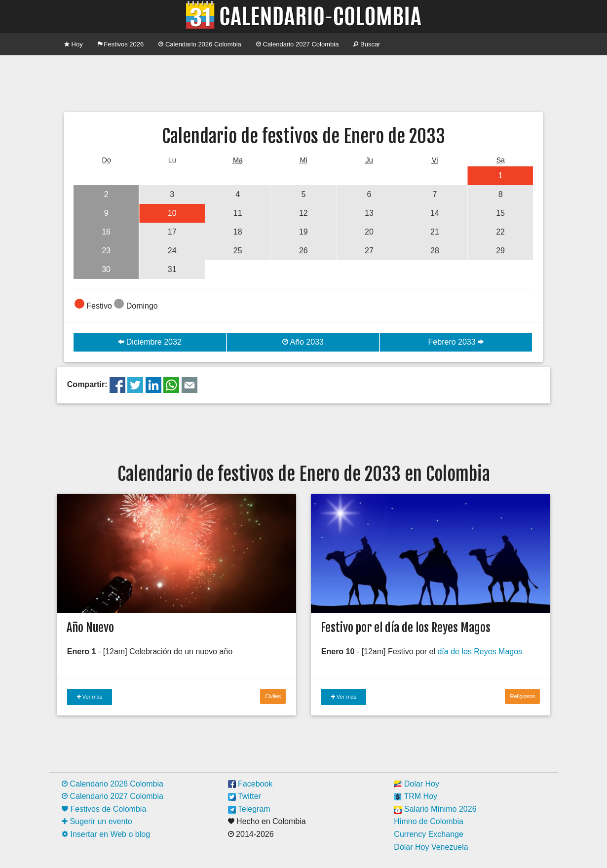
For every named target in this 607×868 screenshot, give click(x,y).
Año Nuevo (90, 628)
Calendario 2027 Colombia (298, 44)
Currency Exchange (429, 834)
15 (500, 213)
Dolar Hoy (417, 784)
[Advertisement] (303, 82)
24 (172, 251)
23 (106, 251)
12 (303, 213)
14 (435, 213)
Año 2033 (303, 342)
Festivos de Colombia (104, 809)
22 (500, 232)
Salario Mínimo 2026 (435, 809)
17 (172, 232)
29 (500, 251)
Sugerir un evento (97, 821)
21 (435, 232)
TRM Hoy (416, 796)
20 (369, 232)
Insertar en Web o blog (106, 834)
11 (238, 213)
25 (238, 251)
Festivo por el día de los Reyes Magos (406, 628)
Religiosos (522, 696)
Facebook (250, 784)
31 (172, 269)
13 (369, 213)
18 (238, 232)
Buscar (367, 44)
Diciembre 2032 (150, 342)
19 (303, 232)
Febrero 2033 (456, 342)
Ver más (90, 697)
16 (106, 232)
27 (369, 251)
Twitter (245, 796)
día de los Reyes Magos (480, 651)
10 (172, 213)
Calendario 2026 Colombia (200, 44)
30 (106, 269)
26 (303, 251)
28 (435, 251)
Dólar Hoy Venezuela (431, 847)
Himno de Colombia (429, 821)
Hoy (74, 44)
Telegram (249, 809)
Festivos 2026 (121, 44)
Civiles (273, 696)
